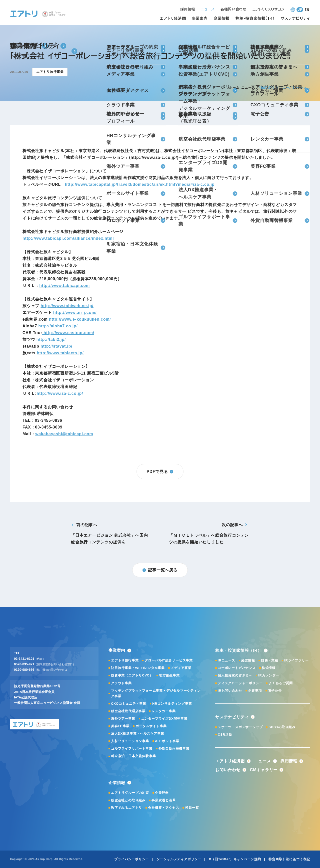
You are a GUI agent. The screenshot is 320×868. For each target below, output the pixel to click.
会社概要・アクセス (163, 808)
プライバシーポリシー (131, 859)
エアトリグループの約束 (130, 793)
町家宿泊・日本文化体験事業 (133, 756)
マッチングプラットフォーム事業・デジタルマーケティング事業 (156, 693)
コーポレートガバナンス (237, 668)
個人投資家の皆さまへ (235, 675)
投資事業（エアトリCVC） (132, 675)
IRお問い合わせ (230, 691)
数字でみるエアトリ (126, 808)
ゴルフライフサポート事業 (132, 749)
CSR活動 (225, 735)
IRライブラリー (296, 660)
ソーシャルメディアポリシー (179, 859)
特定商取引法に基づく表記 (289, 859)
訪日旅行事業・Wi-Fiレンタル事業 (138, 668)
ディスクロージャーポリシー (240, 683)
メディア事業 (181, 668)
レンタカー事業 (164, 711)
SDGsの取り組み (282, 727)
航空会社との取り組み (128, 800)
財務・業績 (270, 660)
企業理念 (162, 793)
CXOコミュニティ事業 (129, 704)
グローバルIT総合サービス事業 (169, 660)
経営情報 (248, 660)
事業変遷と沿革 (164, 800)
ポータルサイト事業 (151, 726)
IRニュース (226, 660)
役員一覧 (192, 808)
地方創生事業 (169, 675)
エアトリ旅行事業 (125, 660)
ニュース (248, 88)
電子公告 (275, 691)
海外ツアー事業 (123, 719)
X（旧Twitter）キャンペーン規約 (235, 859)
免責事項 (255, 691)
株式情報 (269, 668)
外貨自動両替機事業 (174, 749)
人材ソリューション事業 (130, 741)
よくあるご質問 (281, 683)
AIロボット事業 (167, 741)
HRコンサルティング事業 (172, 704)
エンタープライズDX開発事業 (164, 719)
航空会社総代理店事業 (128, 711)
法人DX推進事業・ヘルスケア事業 (138, 734)
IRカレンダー (269, 675)
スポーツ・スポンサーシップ (240, 727)
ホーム (234, 88)
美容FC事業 (120, 726)
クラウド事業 (121, 683)
